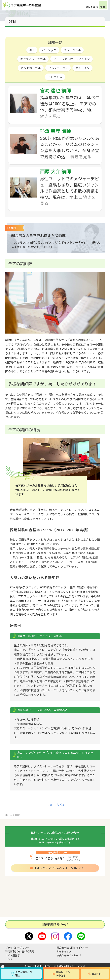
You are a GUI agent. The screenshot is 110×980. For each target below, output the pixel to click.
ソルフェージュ (58, 68)
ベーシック (49, 50)
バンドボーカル (31, 68)
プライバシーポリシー (17, 947)
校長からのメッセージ (69, 955)
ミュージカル (72, 50)
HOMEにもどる (55, 805)
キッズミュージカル (33, 59)
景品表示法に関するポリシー (72, 947)
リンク (9, 959)
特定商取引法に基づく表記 (20, 951)
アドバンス (55, 77)
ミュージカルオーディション (71, 59)
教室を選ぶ (92, 7)
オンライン (82, 68)
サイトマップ (64, 951)
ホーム (9, 815)
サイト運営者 (12, 955)
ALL (32, 50)
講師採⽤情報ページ (55, 924)
